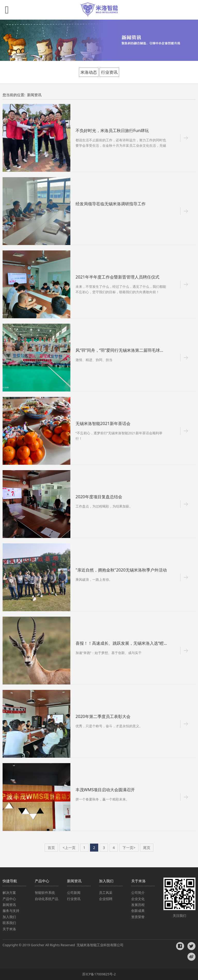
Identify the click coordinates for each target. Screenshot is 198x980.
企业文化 (138, 899)
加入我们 (9, 917)
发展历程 (138, 905)
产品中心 (9, 899)
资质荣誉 (138, 917)
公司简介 (138, 893)
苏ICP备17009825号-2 (99, 974)
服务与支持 (11, 911)
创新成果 (138, 911)
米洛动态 (89, 72)
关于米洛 (9, 929)
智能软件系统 (45, 893)
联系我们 (9, 923)
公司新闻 (74, 893)
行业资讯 (109, 72)
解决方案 (10, 893)
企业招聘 (106, 899)
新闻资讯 (34, 95)
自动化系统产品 (47, 899)
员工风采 (106, 893)
